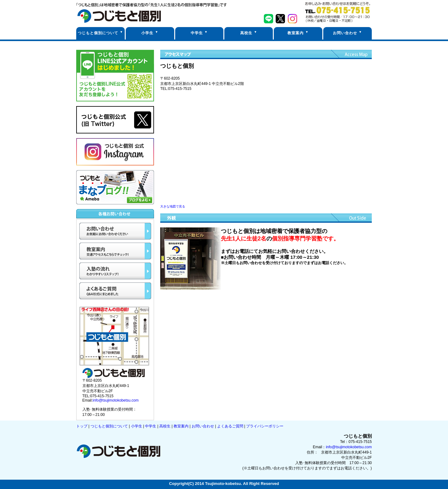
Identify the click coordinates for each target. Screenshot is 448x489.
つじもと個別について (98, 33)
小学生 (147, 33)
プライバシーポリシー (265, 426)
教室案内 (296, 33)
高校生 (246, 33)
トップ (82, 426)
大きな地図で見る (173, 206)
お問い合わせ (345, 33)
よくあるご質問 (231, 426)
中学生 (197, 33)
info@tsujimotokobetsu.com (116, 400)
